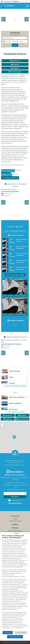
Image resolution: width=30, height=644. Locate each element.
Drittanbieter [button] (24, 642)
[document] (15, 583)
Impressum (5, 642)
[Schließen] (28, 533)
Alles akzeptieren (15, 637)
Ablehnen (8, 633)
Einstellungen (21, 633)
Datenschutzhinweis (15, 642)
